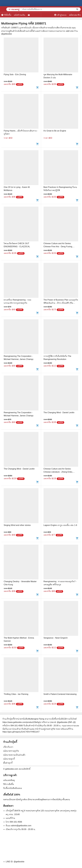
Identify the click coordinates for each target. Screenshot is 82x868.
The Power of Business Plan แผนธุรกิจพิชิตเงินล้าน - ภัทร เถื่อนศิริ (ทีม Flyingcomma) (61, 303)
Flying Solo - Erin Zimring (15, 74)
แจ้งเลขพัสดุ (9, 780)
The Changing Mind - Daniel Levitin (59, 413)
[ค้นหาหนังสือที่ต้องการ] (78, 9)
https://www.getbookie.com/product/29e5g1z (22, 722)
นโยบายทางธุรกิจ (11, 751)
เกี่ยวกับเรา (8, 747)
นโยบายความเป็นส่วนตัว (14, 755)
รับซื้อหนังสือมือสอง (13, 788)
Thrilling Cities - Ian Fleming (16, 694)
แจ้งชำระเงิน (20, 15)
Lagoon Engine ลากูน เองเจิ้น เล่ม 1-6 (60, 525)
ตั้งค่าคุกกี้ (8, 763)
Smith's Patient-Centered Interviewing (60, 694)
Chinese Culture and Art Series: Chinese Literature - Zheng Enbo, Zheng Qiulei (58, 472)
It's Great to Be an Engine (55, 131)
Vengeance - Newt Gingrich (56, 638)
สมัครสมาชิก (75, 15)
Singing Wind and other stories (17, 525)
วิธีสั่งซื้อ (6, 15)
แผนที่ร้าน (10, 818)
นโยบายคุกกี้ (9, 759)
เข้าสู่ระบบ (60, 15)
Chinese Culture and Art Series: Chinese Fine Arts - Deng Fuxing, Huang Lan (58, 247)
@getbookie (19, 862)
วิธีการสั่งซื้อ (9, 784)
